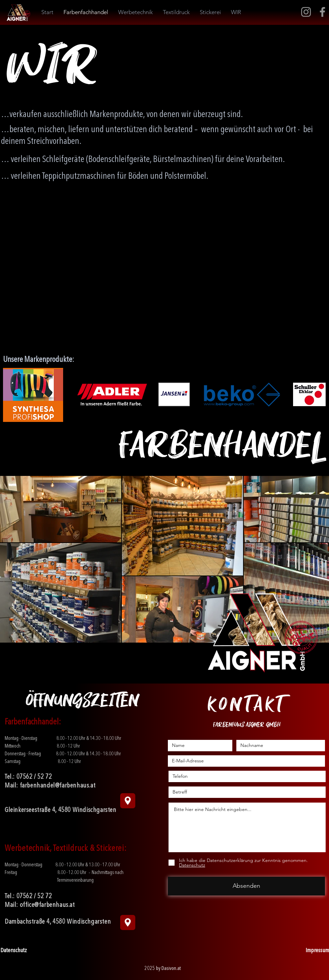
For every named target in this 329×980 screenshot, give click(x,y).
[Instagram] (306, 12)
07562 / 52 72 (34, 777)
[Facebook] (322, 12)
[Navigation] (128, 801)
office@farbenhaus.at (47, 905)
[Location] (128, 922)
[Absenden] (246, 886)
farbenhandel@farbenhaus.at (58, 786)
